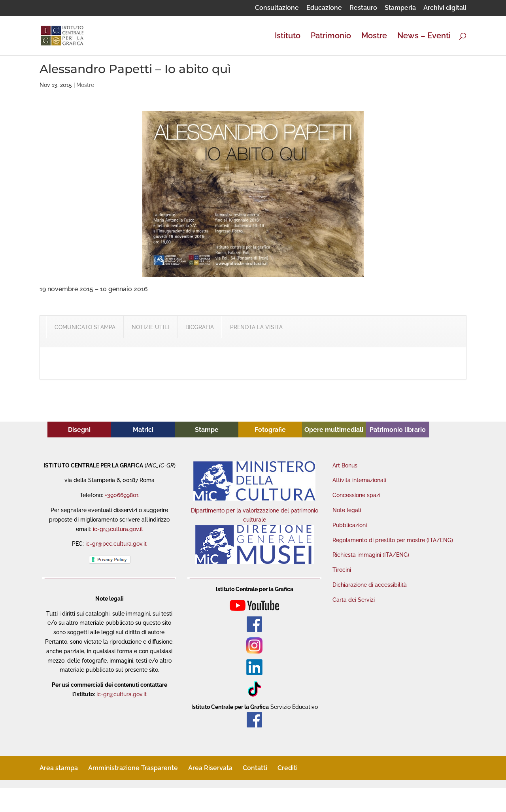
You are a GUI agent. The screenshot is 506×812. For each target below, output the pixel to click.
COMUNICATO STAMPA (85, 327)
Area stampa (59, 768)
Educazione (324, 8)
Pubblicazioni (350, 525)
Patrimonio (331, 37)
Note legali (347, 510)
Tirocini (342, 570)
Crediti (288, 768)
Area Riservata (210, 768)
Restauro (363, 8)
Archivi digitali (445, 8)
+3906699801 (122, 495)
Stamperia (400, 8)
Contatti (255, 768)
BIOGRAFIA (200, 327)
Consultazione (277, 8)
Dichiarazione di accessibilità (370, 585)
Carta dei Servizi (354, 600)
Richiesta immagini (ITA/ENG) (371, 555)
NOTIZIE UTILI (150, 327)
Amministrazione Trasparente (133, 768)
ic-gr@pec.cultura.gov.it (116, 544)
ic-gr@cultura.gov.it (118, 529)
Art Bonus (345, 465)
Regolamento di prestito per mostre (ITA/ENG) (393, 540)
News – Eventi (424, 37)
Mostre (374, 37)
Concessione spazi (356, 495)
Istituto (288, 37)
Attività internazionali (359, 480)
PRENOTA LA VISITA (256, 327)
